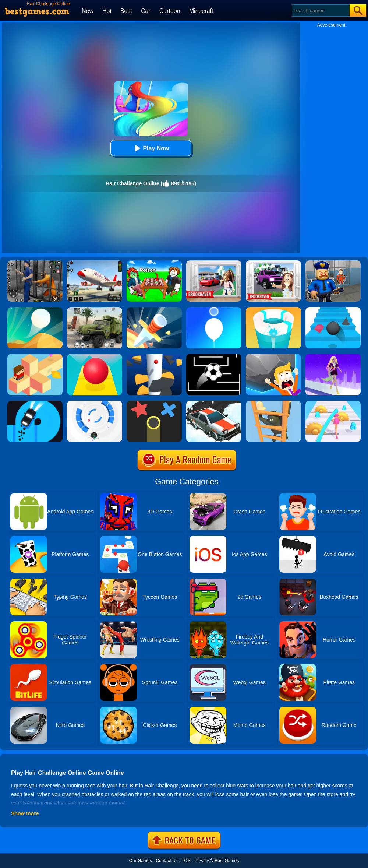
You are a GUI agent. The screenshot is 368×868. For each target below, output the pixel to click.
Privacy (201, 861)
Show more (25, 813)
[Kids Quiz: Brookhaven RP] (273, 263)
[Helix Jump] (154, 356)
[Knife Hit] (154, 310)
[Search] (320, 10)
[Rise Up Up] (214, 310)
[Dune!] (35, 310)
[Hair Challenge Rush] (333, 356)
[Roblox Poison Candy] (154, 263)
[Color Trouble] (154, 403)
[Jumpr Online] (214, 356)
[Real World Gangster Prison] (35, 263)
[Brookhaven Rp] (214, 263)
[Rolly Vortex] (95, 403)
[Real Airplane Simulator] (95, 263)
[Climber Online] (273, 403)
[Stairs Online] (333, 310)
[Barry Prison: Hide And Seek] (333, 263)
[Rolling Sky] (95, 356)
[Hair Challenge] (333, 403)
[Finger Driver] (35, 403)
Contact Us (167, 861)
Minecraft (201, 11)
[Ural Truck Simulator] (95, 310)
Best (126, 11)
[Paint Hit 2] (273, 310)
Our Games (141, 861)
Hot (107, 11)
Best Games (227, 861)
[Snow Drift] (214, 403)
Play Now (151, 148)
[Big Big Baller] (273, 356)
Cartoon (170, 11)
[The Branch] (35, 356)
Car (146, 11)
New (88, 11)
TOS (186, 861)
